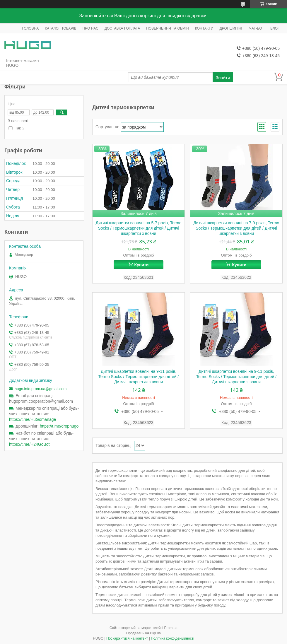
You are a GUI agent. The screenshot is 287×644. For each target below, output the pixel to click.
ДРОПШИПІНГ (232, 28)
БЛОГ (275, 28)
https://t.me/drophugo (59, 426)
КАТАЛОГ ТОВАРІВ (60, 28)
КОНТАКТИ (204, 28)
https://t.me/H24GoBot (29, 444)
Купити (142, 265)
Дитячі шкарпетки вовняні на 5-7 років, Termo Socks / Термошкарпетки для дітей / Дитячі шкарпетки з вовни (139, 228)
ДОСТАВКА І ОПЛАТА (122, 28)
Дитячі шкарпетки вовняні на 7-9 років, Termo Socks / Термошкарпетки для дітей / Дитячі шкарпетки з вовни (236, 228)
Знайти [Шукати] (223, 77)
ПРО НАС (90, 28)
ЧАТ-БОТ (257, 28)
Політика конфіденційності (172, 638)
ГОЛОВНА (30, 28)
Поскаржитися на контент (127, 638)
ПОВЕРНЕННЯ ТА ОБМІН (167, 28)
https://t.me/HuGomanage (33, 419)
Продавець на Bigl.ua (143, 633)
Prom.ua (171, 628)
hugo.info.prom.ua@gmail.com (41, 389)
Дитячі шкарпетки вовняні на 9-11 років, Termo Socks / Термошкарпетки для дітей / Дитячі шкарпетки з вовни (139, 377)
